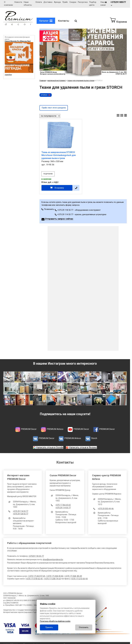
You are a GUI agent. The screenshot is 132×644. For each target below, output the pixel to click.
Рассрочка (83, 2)
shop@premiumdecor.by (53, 559)
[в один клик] (76, 188)
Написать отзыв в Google (50, 447)
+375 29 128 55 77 (21, 514)
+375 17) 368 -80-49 (74, 576)
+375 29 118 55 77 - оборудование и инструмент (78, 210)
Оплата (39, 2)
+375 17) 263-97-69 (37, 576)
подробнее (48, 174)
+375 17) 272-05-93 (79, 579)
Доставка (48, 2)
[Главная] (18, 24)
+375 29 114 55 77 (63, 508)
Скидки (73, 2)
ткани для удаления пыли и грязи (81, 81)
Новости (18, 2)
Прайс (65, 2)
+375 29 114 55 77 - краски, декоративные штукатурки (81, 214)
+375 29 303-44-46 (106, 509)
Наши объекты (28, 4)
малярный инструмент (57, 81)
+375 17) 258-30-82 (55, 576)
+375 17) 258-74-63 (53, 579)
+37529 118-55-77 (36, 556)
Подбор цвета (93, 4)
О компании (8, 4)
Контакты (64, 21)
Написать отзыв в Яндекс (83, 447)
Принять (49, 627)
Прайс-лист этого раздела (54, 108)
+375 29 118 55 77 (21, 511)
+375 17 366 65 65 (63, 505)
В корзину (59, 188)
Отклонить (84, 627)
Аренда (57, 2)
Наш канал (104, 4)
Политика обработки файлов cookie (55, 621)
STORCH (44, 95)
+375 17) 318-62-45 (34, 579)
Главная (43, 81)
